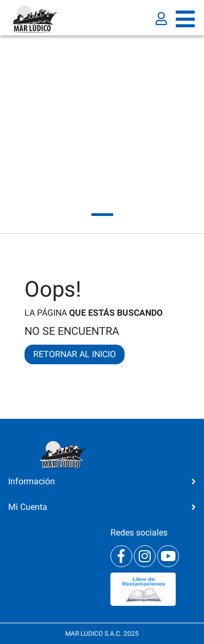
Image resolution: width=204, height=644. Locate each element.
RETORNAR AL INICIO (75, 354)
